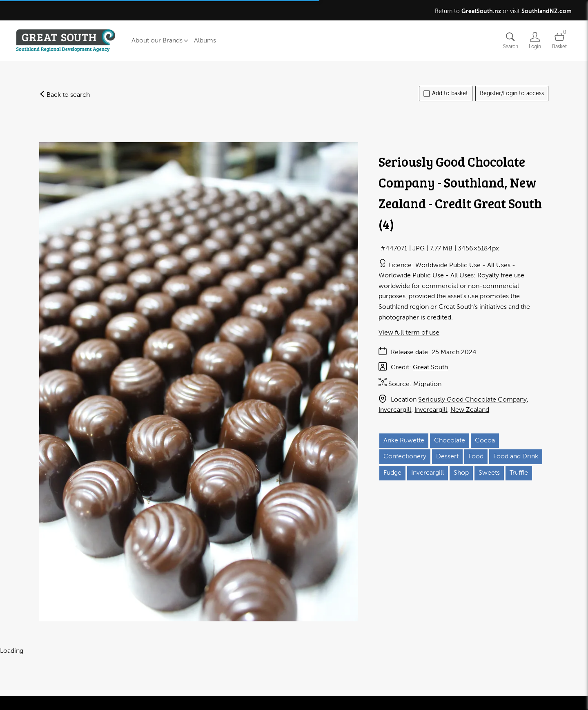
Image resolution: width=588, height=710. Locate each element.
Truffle (519, 473)
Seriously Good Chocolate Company (472, 400)
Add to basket (446, 94)
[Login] (535, 41)
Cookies (164, 694)
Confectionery (405, 456)
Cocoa (485, 440)
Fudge (392, 473)
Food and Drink (516, 456)
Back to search (65, 95)
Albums (205, 40)
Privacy (134, 694)
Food (476, 456)
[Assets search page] (510, 41)
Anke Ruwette (404, 440)
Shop (461, 473)
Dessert (447, 456)
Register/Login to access (512, 93)
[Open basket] (559, 41)
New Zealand (470, 410)
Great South (430, 367)
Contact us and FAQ (45, 694)
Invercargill (395, 410)
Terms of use (98, 694)
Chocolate (450, 440)
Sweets (489, 473)
